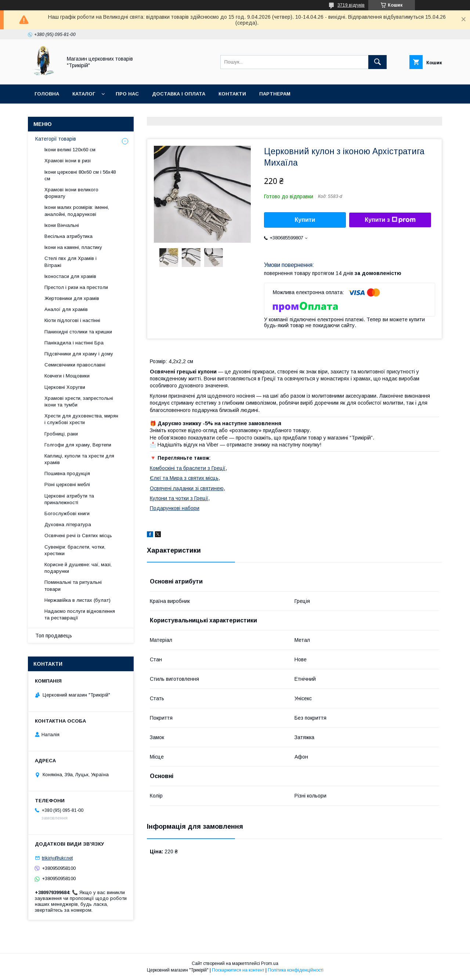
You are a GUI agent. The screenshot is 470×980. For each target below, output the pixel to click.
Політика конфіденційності (296, 970)
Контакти (232, 94)
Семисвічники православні (75, 365)
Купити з (390, 220)
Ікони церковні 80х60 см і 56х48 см (80, 175)
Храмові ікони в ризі (68, 161)
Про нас (127, 94)
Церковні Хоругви (65, 387)
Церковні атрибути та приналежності (69, 499)
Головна (47, 94)
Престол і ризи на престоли (76, 287)
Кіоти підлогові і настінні (72, 320)
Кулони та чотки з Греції (179, 498)
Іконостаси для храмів (70, 276)
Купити (305, 220)
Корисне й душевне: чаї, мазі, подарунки (78, 568)
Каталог (84, 94)
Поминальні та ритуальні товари (73, 585)
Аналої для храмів (66, 309)
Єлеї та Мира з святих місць (184, 478)
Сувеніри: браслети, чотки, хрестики (75, 550)
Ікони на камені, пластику (73, 247)
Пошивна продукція (67, 473)
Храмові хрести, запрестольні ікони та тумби (79, 402)
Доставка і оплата (179, 94)
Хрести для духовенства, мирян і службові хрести (81, 419)
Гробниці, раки (61, 434)
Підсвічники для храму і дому (79, 354)
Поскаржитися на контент (238, 970)
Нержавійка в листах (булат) (77, 600)
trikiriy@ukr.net (57, 858)
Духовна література (68, 525)
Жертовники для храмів (72, 298)
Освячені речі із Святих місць (78, 536)
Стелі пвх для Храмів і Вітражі (70, 262)
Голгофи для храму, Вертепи (78, 445)
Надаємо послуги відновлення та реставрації (80, 614)
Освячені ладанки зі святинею (187, 488)
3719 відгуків (351, 5)
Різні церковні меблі (67, 484)
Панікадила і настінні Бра (74, 343)
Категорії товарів (56, 139)
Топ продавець (54, 636)
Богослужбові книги (67, 513)
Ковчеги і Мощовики (67, 376)
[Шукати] (377, 62)
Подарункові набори (175, 508)
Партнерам (275, 94)
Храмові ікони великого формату (71, 193)
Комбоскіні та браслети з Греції (188, 468)
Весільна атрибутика (68, 236)
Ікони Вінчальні (62, 225)
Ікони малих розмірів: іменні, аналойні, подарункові (77, 211)
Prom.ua (270, 963)
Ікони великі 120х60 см (70, 150)
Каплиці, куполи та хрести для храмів (79, 459)
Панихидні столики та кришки (78, 332)
